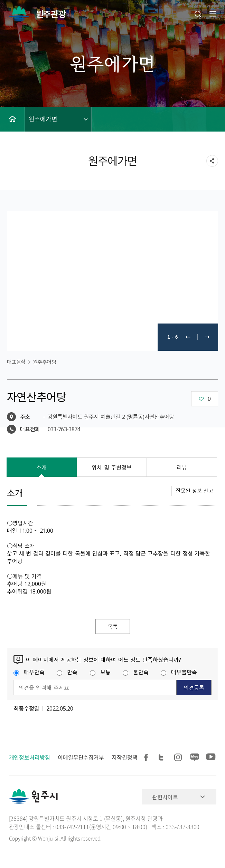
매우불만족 (179, 672)
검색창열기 (198, 14)
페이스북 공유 (147, 758)
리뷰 (182, 467)
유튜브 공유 (211, 758)
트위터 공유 (163, 758)
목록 (113, 627)
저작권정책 (125, 758)
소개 (41, 467)
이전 (188, 337)
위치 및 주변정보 (112, 467)
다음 (207, 337)
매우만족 (29, 672)
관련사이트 (165, 797)
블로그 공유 (195, 758)
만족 (67, 672)
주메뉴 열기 (212, 14)
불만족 (136, 672)
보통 (100, 672)
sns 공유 (212, 161)
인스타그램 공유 (179, 758)
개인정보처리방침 (30, 758)
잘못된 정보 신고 (195, 491)
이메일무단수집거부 (81, 758)
